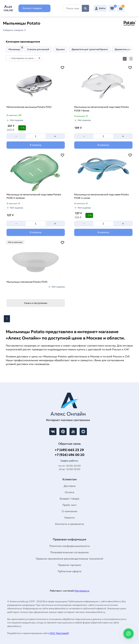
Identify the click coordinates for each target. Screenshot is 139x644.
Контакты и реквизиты (70, 524)
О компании (69, 511)
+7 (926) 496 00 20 (69, 455)
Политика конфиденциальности (70, 546)
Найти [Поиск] (85, 8)
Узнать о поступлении (36, 303)
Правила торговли (70, 565)
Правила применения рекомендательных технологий (69, 559)
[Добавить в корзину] (36, 145)
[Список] (131, 59)
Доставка (70, 486)
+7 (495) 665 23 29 (69, 450)
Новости (70, 518)
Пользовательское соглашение (69, 552)
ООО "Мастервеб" (59, 633)
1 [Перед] (7, 319)
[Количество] (36, 136)
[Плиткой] (125, 59)
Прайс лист (69, 505)
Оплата (69, 492)
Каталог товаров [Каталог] (32, 8)
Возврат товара (69, 499)
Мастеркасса (82, 591)
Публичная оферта (70, 571)
